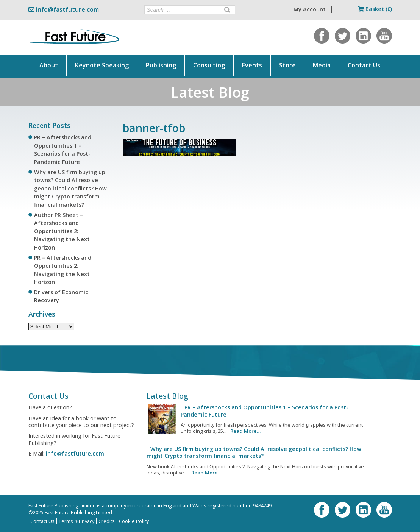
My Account (310, 9)
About (49, 65)
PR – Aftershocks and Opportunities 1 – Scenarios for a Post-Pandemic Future (265, 411)
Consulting (209, 65)
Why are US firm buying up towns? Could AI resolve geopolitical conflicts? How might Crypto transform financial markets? (70, 188)
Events (252, 65)
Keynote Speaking (102, 65)
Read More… (245, 431)
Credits (107, 521)
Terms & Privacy (77, 521)
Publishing (161, 65)
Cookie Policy (134, 521)
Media (322, 65)
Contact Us (364, 65)
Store (287, 65)
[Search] (227, 10)
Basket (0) (375, 9)
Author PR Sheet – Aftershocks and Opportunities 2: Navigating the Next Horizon (62, 231)
